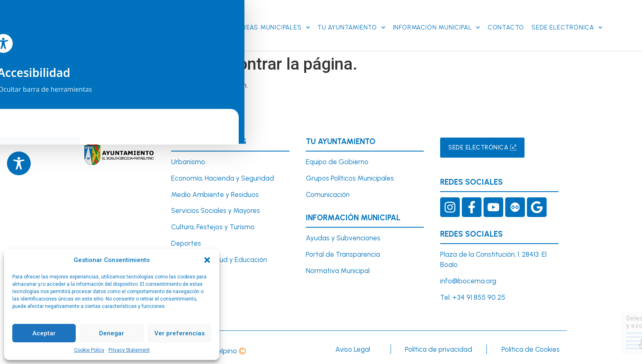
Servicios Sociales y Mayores (216, 208)
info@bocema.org (468, 278)
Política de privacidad (439, 346)
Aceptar (44, 333)
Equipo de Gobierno (337, 159)
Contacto (506, 26)
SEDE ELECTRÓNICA (567, 26)
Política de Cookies (531, 346)
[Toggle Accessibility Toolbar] (19, 163)
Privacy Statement (129, 350)
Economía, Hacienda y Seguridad (223, 175)
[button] (207, 260)
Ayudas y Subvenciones (343, 235)
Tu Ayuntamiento (352, 26)
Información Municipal (437, 26)
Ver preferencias (180, 333)
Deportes (186, 240)
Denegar (112, 333)
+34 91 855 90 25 (479, 294)
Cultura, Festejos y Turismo (213, 224)
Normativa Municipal (338, 268)
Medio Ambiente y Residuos (215, 192)
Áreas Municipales (274, 26)
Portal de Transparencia (343, 252)
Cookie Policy (89, 350)
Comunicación (328, 192)
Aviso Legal (353, 346)
